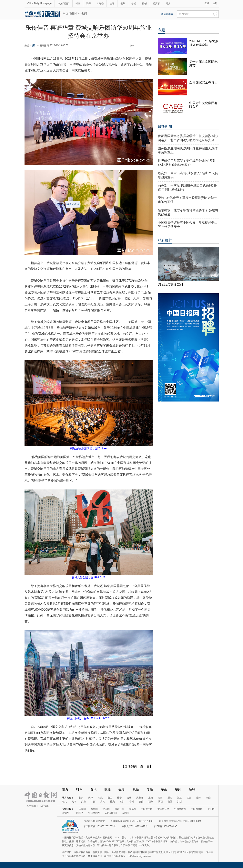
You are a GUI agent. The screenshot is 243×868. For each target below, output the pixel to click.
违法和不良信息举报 (94, 821)
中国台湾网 (180, 809)
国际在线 (119, 809)
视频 (123, 4)
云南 (141, 802)
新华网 (94, 809)
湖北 (64, 802)
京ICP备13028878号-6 (165, 826)
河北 (100, 798)
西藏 (151, 802)
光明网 (66, 813)
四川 (122, 802)
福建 (179, 798)
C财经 (100, 4)
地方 (168, 4)
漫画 (164, 789)
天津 (91, 798)
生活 (112, 4)
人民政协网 (111, 813)
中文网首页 (64, 4)
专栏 (134, 4)
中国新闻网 (94, 813)
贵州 (132, 802)
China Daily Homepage (40, 3)
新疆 (170, 802)
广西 (93, 802)
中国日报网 (70, 13)
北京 (81, 798)
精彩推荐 (165, 240)
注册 (215, 3)
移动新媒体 (167, 14)
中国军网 (79, 813)
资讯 (89, 4)
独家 (178, 789)
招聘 (192, 789)
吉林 (129, 798)
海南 (103, 802)
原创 (144, 4)
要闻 (84, 13)
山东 (199, 798)
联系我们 (44, 806)
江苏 (160, 798)
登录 (207, 3)
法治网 (125, 813)
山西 (110, 798)
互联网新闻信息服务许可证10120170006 (132, 821)
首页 (65, 789)
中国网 (106, 809)
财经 (107, 789)
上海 (151, 798)
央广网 (211, 809)
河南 (208, 798)
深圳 (180, 802)
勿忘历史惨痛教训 (170, 284)
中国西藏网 (197, 809)
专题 (161, 30)
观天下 (156, 4)
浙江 (170, 798)
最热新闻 (165, 126)
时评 (78, 4)
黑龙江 (140, 798)
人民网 (82, 809)
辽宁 (119, 798)
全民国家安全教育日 (203, 82)
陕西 (160, 802)
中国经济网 (163, 809)
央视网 (132, 809)
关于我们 (31, 806)
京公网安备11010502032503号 (100, 826)
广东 (84, 802)
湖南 (74, 802)
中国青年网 (147, 809)
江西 (189, 798)
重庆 (112, 802)
